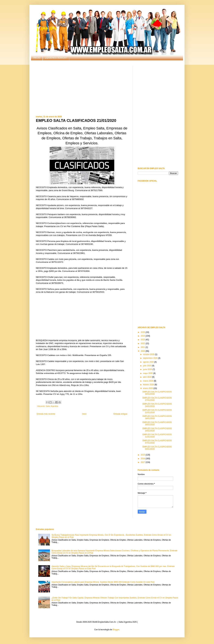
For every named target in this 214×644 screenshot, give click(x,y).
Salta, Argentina (52, 406)
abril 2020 (148, 377)
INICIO (37, 58)
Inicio (84, 414)
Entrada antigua (120, 414)
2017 (143, 462)
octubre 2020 (149, 354)
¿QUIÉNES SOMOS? (56, 58)
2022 (143, 344)
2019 (143, 455)
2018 (143, 459)
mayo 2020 (148, 373)
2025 (143, 332)
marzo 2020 (148, 381)
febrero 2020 (149, 385)
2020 (143, 351)
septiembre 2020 (151, 358)
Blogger (116, 630)
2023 (143, 340)
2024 (143, 336)
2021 (143, 347)
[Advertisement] (82, 88)
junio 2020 (148, 369)
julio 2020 (147, 366)
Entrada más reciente (46, 414)
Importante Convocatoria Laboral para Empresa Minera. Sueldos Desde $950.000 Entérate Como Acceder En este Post (103, 582)
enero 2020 (148, 388)
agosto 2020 (149, 362)
